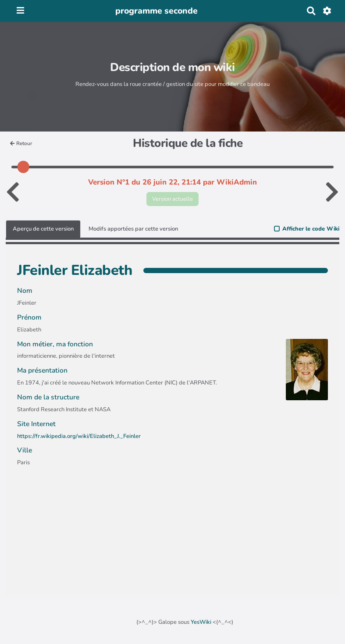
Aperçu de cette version (43, 229)
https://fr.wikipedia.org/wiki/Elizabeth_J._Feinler (79, 436)
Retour (21, 143)
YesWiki (201, 622)
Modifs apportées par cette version (133, 229)
